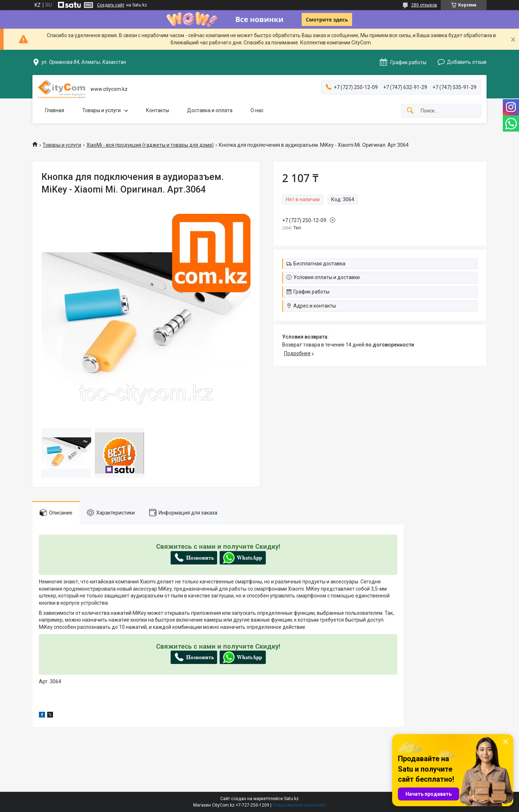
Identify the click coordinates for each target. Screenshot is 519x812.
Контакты (158, 110)
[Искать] (410, 111)
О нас (257, 110)
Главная (55, 110)
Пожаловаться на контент (299, 805)
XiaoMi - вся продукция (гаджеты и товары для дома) (150, 145)
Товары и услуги (101, 110)
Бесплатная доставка (319, 264)
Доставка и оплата (210, 110)
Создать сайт (111, 5)
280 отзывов (424, 5)
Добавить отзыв (467, 62)
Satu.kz (291, 799)
